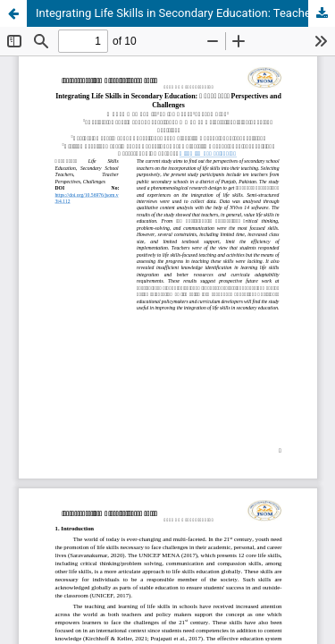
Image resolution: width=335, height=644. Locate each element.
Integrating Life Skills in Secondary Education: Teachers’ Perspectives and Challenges (185, 13)
